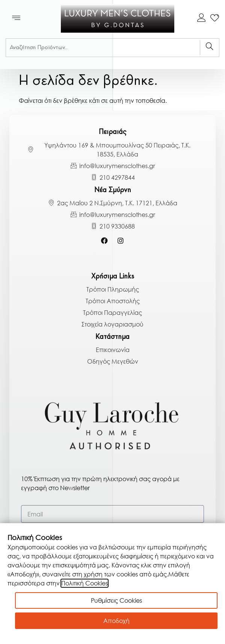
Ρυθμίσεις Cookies (116, 600)
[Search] (209, 48)
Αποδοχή (116, 621)
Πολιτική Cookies (85, 583)
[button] (16, 18)
